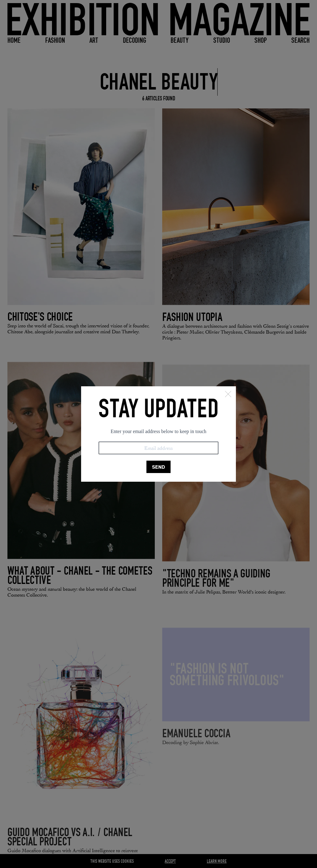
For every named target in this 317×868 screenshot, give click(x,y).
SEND (158, 467)
